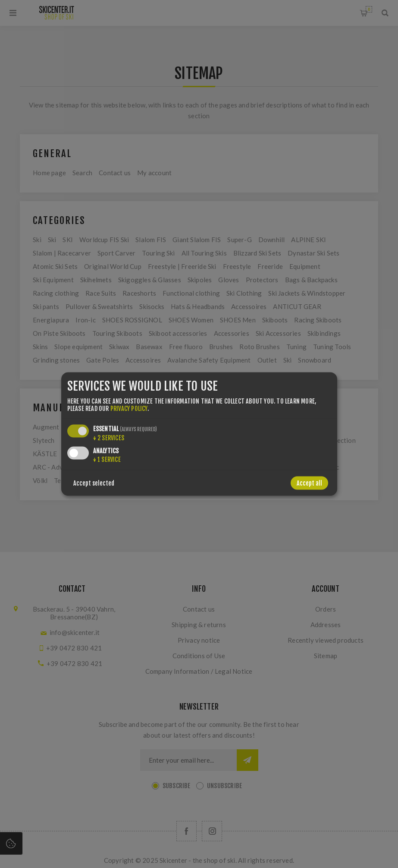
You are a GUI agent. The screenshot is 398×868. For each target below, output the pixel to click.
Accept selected (94, 483)
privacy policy (129, 409)
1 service (107, 459)
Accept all (309, 483)
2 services (109, 438)
